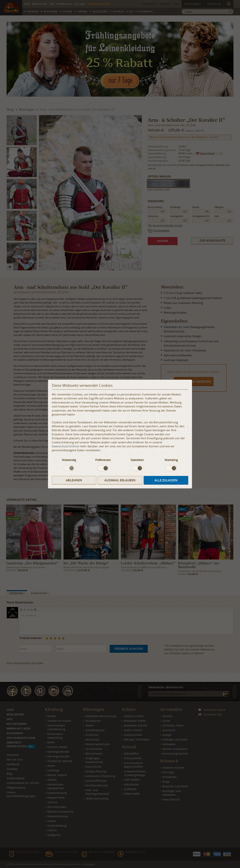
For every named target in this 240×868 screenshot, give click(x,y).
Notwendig (69, 460)
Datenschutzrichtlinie (65, 446)
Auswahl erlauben (120, 480)
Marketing (171, 460)
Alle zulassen (166, 480)
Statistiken (137, 460)
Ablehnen (74, 480)
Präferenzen (103, 460)
